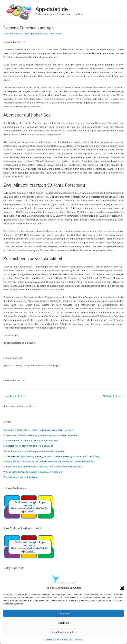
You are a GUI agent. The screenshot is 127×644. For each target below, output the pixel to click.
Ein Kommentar (11, 34)
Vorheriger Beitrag (15, 396)
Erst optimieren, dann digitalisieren (21, 477)
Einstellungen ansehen (64, 632)
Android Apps (28, 34)
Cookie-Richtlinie (51, 639)
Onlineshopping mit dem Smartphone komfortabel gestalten (34, 451)
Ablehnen (63, 623)
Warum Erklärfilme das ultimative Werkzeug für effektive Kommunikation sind (43, 467)
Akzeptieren (63, 613)
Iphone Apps (43, 34)
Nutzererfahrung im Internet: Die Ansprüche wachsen (31, 441)
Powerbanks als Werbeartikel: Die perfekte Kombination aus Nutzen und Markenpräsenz (49, 461)
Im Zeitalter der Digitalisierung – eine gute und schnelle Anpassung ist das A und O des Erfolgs (52, 456)
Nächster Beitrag (113, 396)
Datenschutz (66, 639)
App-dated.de (52, 9)
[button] (122, 588)
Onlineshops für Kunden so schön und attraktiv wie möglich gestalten (39, 430)
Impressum (78, 639)
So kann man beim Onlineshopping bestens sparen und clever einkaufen (41, 435)
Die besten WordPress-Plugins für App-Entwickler (29, 446)
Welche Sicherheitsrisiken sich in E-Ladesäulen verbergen (33, 472)
